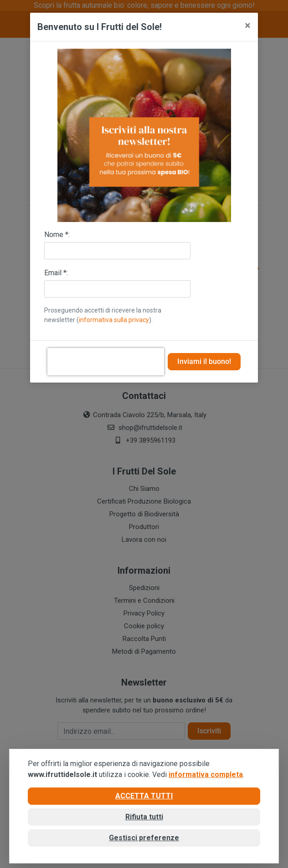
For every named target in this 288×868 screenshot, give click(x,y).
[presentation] (106, 362)
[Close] (248, 25)
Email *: (56, 273)
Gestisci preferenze (144, 838)
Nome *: (57, 235)
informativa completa (206, 775)
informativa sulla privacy (114, 320)
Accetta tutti (144, 796)
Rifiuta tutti (144, 817)
